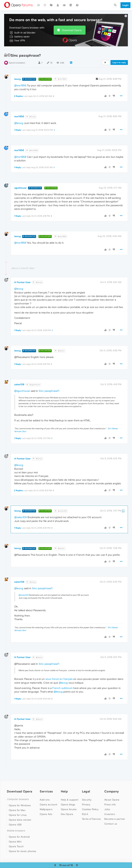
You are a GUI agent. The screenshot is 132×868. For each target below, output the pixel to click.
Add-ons (45, 797)
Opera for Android (19, 834)
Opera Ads (46, 811)
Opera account (48, 802)
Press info (110, 802)
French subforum (62, 685)
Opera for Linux (18, 812)
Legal (86, 789)
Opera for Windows (20, 803)
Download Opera (72, 27)
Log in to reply (119, 60)
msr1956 (19, 114)
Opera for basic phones (23, 849)
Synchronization (17, 60)
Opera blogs (68, 802)
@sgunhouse (33, 382)
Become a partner (115, 816)
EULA (85, 811)
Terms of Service (91, 816)
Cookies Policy (90, 807)
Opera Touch (16, 844)
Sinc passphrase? (49, 388)
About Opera (112, 797)
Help (64, 789)
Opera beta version (20, 817)
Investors (110, 811)
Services (46, 789)
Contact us (111, 821)
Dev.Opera (67, 811)
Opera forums (69, 807)
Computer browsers (18, 796)
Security (87, 797)
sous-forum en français (59, 676)
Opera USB (15, 822)
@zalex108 (61, 508)
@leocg (31, 114)
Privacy (86, 802)
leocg (17, 76)
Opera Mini (15, 839)
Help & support (70, 797)
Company (112, 789)
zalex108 (19, 382)
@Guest (60, 348)
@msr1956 (61, 76)
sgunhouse (20, 185)
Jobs (107, 807)
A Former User (22, 279)
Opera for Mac (17, 808)
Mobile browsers (16, 828)
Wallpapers (46, 807)
